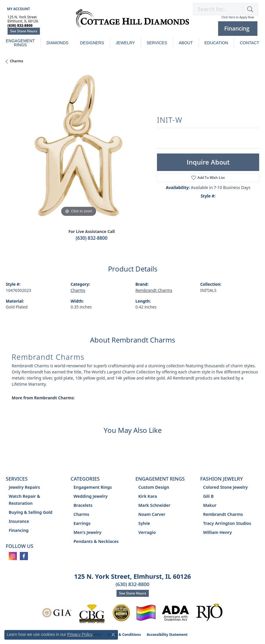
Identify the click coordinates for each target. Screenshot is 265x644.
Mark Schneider (154, 505)
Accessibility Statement (167, 635)
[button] (18, 9)
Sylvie (144, 523)
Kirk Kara (148, 496)
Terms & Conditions (124, 635)
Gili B (209, 496)
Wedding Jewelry (91, 496)
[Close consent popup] (113, 635)
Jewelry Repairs (24, 487)
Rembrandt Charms (154, 290)
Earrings (82, 523)
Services (157, 43)
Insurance (19, 521)
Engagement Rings (20, 43)
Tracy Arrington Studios (227, 523)
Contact (249, 43)
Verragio (147, 532)
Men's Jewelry (88, 532)
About (186, 43)
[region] (78, 145)
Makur (210, 505)
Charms (17, 61)
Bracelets (83, 505)
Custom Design (154, 487)
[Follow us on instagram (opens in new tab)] (13, 556)
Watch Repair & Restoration (24, 500)
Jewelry (125, 43)
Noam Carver (152, 514)
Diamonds (57, 43)
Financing (19, 530)
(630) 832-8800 (92, 238)
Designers (92, 43)
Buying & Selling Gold (31, 512)
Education (216, 43)
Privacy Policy (80, 634)
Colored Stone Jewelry (226, 487)
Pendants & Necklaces (96, 541)
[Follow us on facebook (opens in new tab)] (24, 556)
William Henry (218, 532)
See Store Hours (24, 31)
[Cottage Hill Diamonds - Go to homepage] (132, 22)
